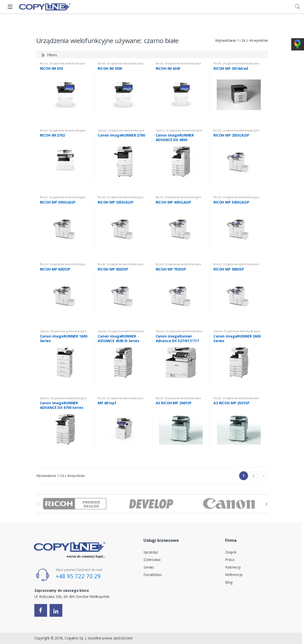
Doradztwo (153, 575)
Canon (102, 130)
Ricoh (44, 63)
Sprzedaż (151, 552)
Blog (229, 582)
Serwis (149, 567)
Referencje (234, 575)
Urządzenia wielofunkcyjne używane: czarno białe (121, 132)
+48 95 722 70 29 (78, 576)
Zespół (231, 552)
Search (297, 7)
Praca (230, 560)
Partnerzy (233, 567)
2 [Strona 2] (253, 476)
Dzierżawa (152, 560)
